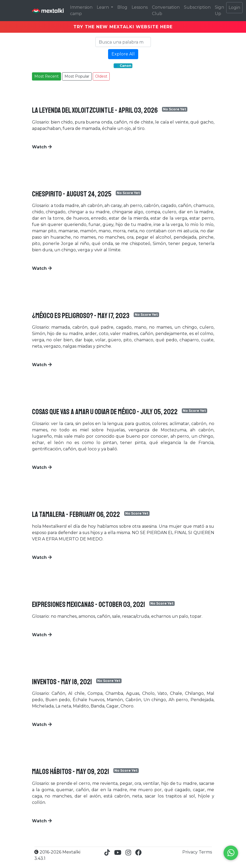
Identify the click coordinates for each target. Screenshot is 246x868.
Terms (205, 852)
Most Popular (77, 76)
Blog (122, 7)
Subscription (197, 7)
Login (234, 8)
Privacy (191, 852)
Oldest (101, 76)
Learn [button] (103, 7)
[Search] (123, 42)
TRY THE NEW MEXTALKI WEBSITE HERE (123, 27)
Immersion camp (81, 10)
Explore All (123, 54)
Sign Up (219, 10)
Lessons (140, 7)
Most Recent (47, 76)
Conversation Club (166, 10)
